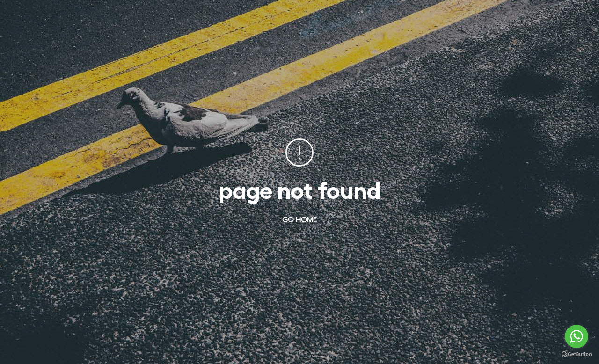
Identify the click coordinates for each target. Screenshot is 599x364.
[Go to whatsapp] (577, 336)
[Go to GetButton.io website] (577, 354)
